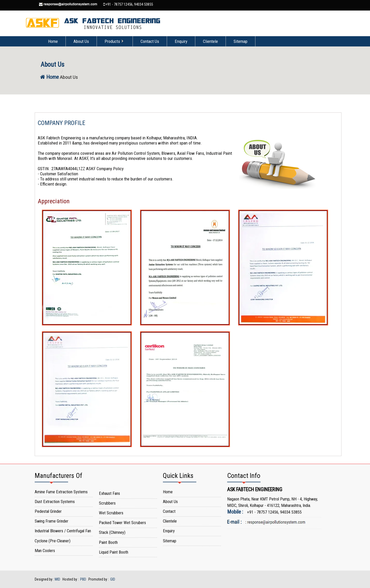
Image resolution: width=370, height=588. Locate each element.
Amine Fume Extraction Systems (61, 492)
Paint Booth (108, 542)
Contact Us (150, 41)
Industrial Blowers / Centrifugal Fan (63, 531)
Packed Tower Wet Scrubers (122, 523)
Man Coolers (45, 551)
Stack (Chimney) (112, 532)
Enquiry (181, 41)
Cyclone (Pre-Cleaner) (53, 541)
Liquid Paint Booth (114, 552)
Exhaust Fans (109, 493)
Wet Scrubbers (111, 513)
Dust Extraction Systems (55, 502)
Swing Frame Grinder (52, 521)
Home (53, 41)
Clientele (210, 41)
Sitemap (240, 41)
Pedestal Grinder (48, 511)
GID (112, 579)
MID (57, 579)
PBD (83, 579)
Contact (169, 511)
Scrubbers (107, 503)
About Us (81, 41)
